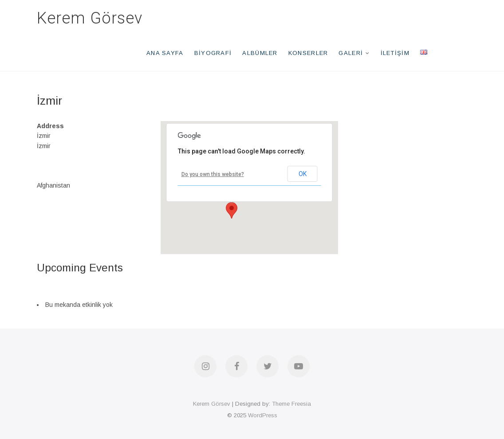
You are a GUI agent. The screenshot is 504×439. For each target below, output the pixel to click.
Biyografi (213, 53)
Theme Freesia (291, 404)
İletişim (395, 53)
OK (303, 174)
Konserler (308, 53)
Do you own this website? (213, 174)
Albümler (260, 53)
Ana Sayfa (165, 53)
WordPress (263, 415)
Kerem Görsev (90, 18)
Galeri (351, 53)
